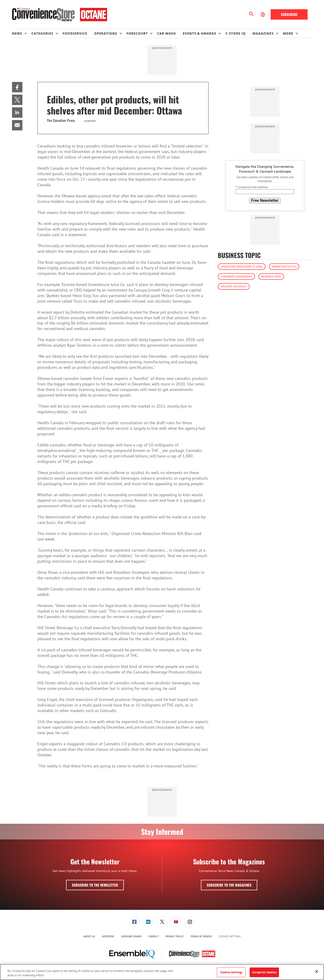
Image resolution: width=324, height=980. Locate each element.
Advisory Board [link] (131, 936)
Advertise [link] (108, 936)
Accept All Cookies (264, 972)
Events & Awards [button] (199, 33)
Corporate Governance (236, 276)
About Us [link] (89, 936)
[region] (162, 972)
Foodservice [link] (75, 33)
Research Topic (271, 276)
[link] (17, 87)
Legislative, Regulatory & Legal (242, 266)
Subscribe (289, 14)
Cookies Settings (230, 936)
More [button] (288, 33)
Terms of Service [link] (201, 936)
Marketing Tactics (284, 266)
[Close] (317, 971)
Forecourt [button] (137, 33)
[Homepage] (60, 15)
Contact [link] (154, 936)
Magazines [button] (263, 33)
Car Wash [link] (166, 33)
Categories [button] (42, 33)
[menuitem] (22, 33)
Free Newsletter (265, 200)
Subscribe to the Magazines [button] (229, 885)
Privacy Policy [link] (175, 936)
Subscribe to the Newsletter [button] (95, 885)
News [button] (17, 33)
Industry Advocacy (234, 286)
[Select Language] (263, 15)
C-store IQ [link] (235, 33)
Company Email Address (252, 187)
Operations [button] (106, 33)
